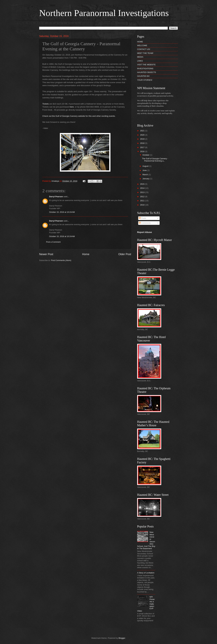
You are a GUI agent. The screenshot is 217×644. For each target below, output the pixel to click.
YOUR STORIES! (145, 80)
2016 (143, 151)
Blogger (122, 638)
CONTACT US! (144, 49)
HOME (140, 42)
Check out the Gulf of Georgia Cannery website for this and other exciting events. (79, 116)
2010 (143, 205)
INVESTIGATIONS (145, 69)
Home (86, 254)
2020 (143, 135)
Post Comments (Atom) (61, 260)
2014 (143, 188)
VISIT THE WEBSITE (146, 65)
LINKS (140, 61)
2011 (143, 201)
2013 (143, 192)
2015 (143, 184)
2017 (143, 147)
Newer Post (46, 254)
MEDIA (140, 57)
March (145, 175)
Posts (142, 218)
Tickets (46, 104)
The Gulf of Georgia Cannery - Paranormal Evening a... (155, 160)
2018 (143, 143)
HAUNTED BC (143, 76)
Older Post (125, 254)
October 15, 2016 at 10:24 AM (62, 212)
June (145, 170)
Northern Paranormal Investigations (104, 13)
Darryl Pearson (56, 197)
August (146, 166)
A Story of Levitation (146, 573)
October (146, 155)
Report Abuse (145, 232)
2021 (143, 131)
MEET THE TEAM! (145, 53)
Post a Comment (53, 242)
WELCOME (142, 45)
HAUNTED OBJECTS (147, 72)
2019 (143, 139)
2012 (143, 197)
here (72, 107)
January (146, 179)
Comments (145, 223)
